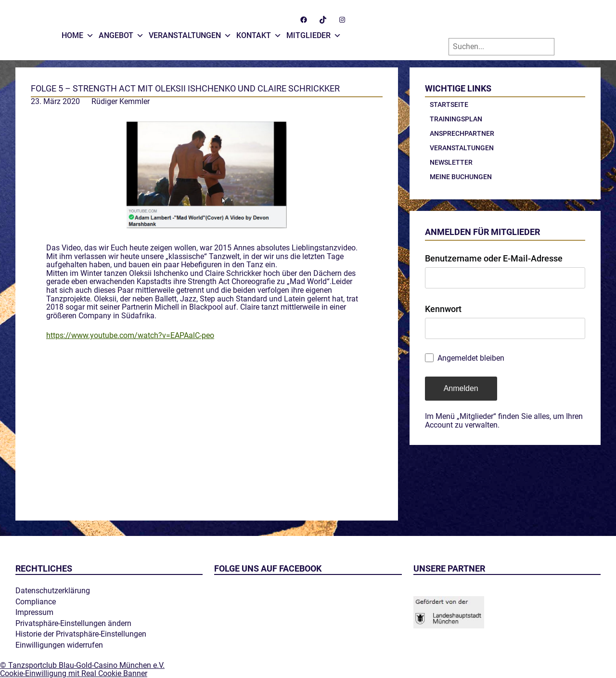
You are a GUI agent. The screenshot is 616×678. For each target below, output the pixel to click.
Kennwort (443, 309)
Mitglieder (314, 33)
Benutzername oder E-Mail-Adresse (494, 258)
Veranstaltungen (190, 33)
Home (78, 33)
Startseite (449, 104)
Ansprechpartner (462, 133)
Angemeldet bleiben (471, 358)
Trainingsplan (456, 119)
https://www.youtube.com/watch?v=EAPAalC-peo (130, 335)
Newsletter (451, 162)
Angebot (121, 33)
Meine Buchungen (461, 177)
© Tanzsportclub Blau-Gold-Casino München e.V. (82, 665)
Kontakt (259, 33)
